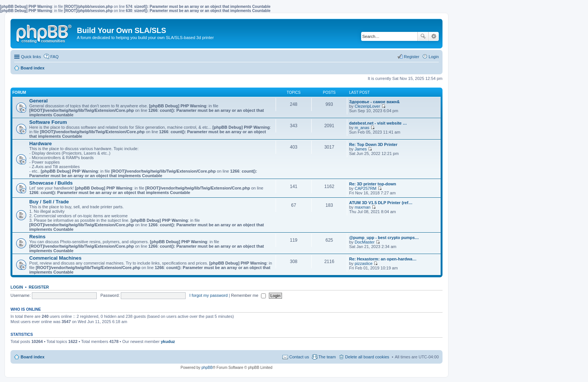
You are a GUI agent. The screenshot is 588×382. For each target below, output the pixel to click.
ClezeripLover (367, 106)
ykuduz (168, 341)
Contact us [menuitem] (299, 357)
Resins (37, 237)
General (38, 101)
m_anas (362, 128)
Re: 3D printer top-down (373, 184)
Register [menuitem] (412, 57)
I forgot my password (208, 295)
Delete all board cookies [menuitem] (367, 357)
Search (423, 36)
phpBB (207, 368)
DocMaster (365, 242)
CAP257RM (366, 188)
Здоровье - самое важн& (374, 102)
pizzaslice (364, 263)
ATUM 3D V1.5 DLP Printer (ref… (381, 203)
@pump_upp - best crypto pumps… (384, 238)
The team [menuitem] (327, 357)
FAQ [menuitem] (54, 57)
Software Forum (48, 122)
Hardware (40, 144)
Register (39, 287)
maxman (363, 207)
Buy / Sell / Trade (49, 202)
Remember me (248, 295)
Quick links (31, 57)
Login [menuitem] (434, 57)
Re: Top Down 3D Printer (373, 144)
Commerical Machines (55, 258)
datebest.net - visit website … (378, 123)
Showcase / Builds (51, 183)
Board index (33, 357)
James (361, 149)
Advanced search (434, 36)
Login (17, 287)
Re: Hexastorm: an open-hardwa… (383, 259)
